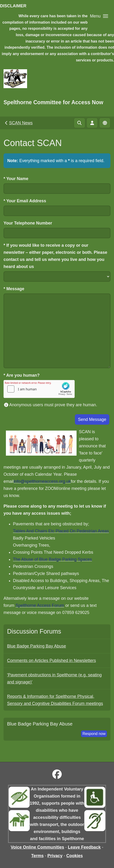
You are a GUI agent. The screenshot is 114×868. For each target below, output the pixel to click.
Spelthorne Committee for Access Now (53, 102)
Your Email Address (25, 201)
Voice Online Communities (38, 847)
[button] (99, 16)
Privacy (55, 856)
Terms (38, 856)
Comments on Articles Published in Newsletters (51, 661)
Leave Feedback (84, 847)
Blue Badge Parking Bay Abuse (37, 646)
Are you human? (22, 375)
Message (14, 289)
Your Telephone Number (28, 223)
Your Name (16, 179)
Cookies (74, 856)
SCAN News (18, 123)
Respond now (94, 734)
